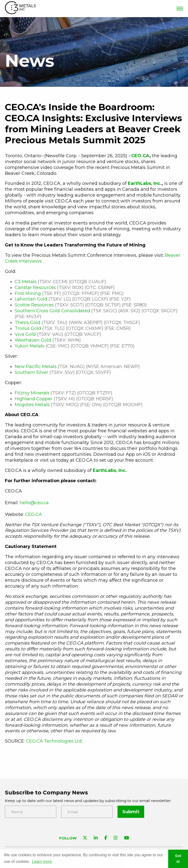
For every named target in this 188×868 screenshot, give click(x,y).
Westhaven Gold (33, 340)
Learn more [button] (42, 862)
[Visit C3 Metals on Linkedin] (96, 838)
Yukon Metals (29, 346)
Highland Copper (34, 399)
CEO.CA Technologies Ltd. (54, 741)
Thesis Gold (28, 323)
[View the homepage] (20, 9)
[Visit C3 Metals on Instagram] (116, 838)
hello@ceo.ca (34, 503)
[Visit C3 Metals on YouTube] (127, 838)
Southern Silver (31, 372)
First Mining (28, 293)
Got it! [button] (178, 859)
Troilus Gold (28, 328)
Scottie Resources (34, 305)
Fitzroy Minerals (32, 393)
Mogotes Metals (32, 405)
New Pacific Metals (36, 367)
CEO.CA (33, 514)
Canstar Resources (35, 288)
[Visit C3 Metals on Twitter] (85, 838)
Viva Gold (25, 334)
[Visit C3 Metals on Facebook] (106, 838)
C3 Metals (26, 282)
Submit (131, 812)
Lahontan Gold (31, 299)
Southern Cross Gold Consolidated (52, 311)
